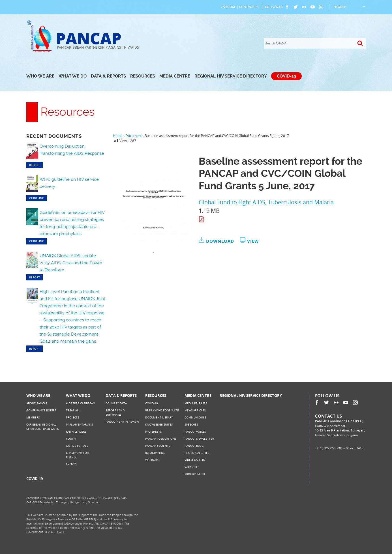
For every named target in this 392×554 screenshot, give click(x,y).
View (253, 241)
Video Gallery (195, 460)
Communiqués (195, 417)
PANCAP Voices (195, 431)
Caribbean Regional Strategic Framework (43, 427)
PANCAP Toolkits (158, 446)
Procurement (195, 474)
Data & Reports (108, 76)
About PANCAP (37, 403)
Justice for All (77, 446)
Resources (143, 76)
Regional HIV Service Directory (231, 76)
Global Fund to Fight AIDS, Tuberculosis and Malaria (266, 202)
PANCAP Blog (194, 446)
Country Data (116, 403)
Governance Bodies (41, 410)
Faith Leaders (76, 431)
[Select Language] (349, 7)
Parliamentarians (79, 424)
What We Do (73, 76)
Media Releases (196, 403)
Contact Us (249, 7)
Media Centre (175, 76)
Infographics (155, 453)
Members (33, 417)
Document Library (159, 417)
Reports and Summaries (115, 412)
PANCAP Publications (161, 439)
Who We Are (40, 76)
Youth (71, 439)
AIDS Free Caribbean (81, 403)
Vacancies (192, 467)
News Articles (195, 410)
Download (220, 241)
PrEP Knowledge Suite (162, 410)
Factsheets (153, 431)
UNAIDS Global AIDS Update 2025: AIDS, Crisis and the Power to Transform (71, 263)
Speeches (191, 424)
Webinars (152, 460)
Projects (72, 417)
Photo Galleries (197, 453)
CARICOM (228, 7)
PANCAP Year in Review (122, 422)
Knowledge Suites (159, 424)
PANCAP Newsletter (199, 439)
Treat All (73, 410)
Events (71, 464)
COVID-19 (286, 76)
